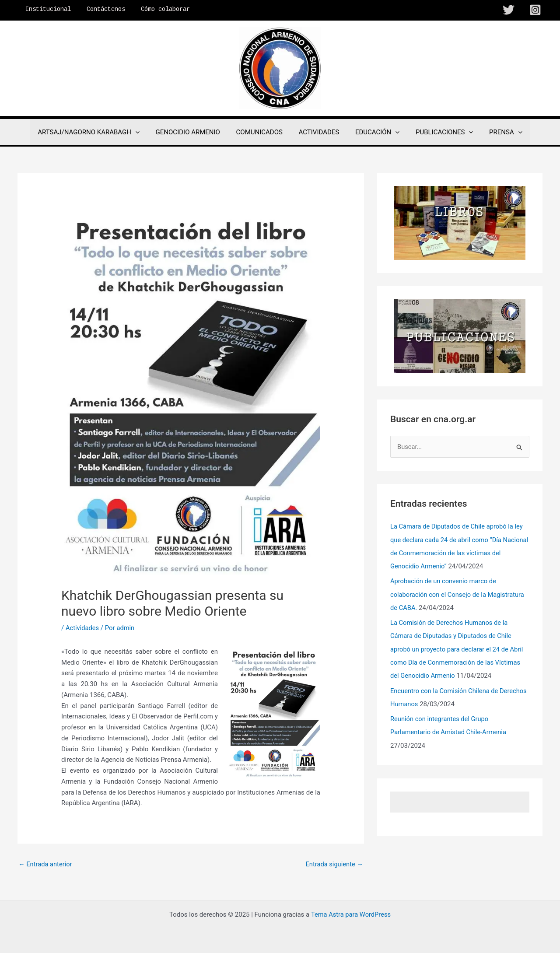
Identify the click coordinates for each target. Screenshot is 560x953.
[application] (144, 132)
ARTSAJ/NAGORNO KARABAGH (97, 132)
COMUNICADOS (262, 132)
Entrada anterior (46, 864)
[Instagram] (535, 10)
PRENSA (497, 132)
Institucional (46, 9)
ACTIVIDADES (319, 132)
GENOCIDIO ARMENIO (194, 132)
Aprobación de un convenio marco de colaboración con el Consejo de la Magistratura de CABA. (459, 594)
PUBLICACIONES (439, 132)
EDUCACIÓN (374, 132)
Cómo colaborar (157, 9)
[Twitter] (509, 10)
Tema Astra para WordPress (351, 914)
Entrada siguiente (334, 864)
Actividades (83, 628)
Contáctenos (101, 9)
